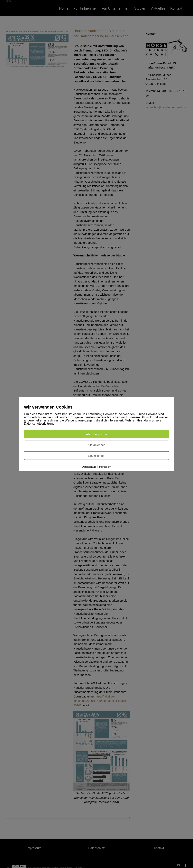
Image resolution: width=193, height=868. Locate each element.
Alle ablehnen (97, 445)
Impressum (105, 467)
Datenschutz (89, 467)
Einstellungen (96, 456)
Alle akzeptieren (97, 434)
